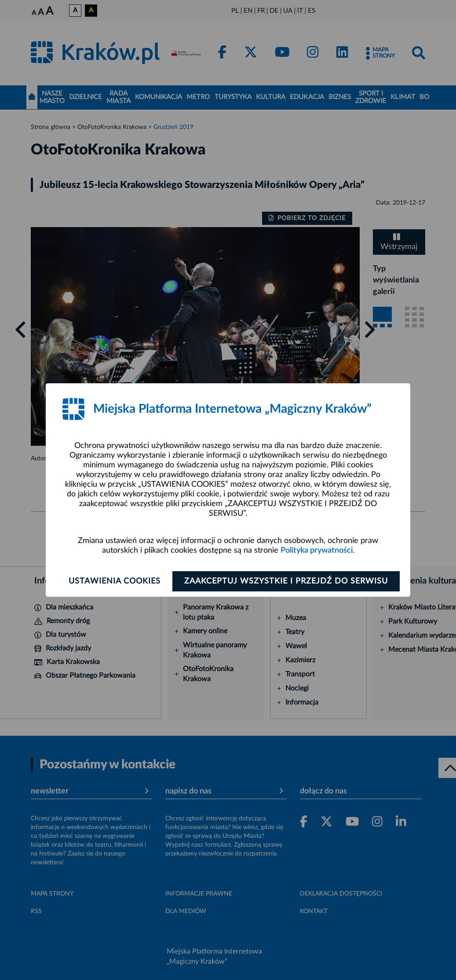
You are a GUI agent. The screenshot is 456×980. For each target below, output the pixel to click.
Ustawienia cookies (115, 581)
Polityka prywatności (317, 551)
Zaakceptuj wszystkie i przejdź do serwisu (286, 581)
